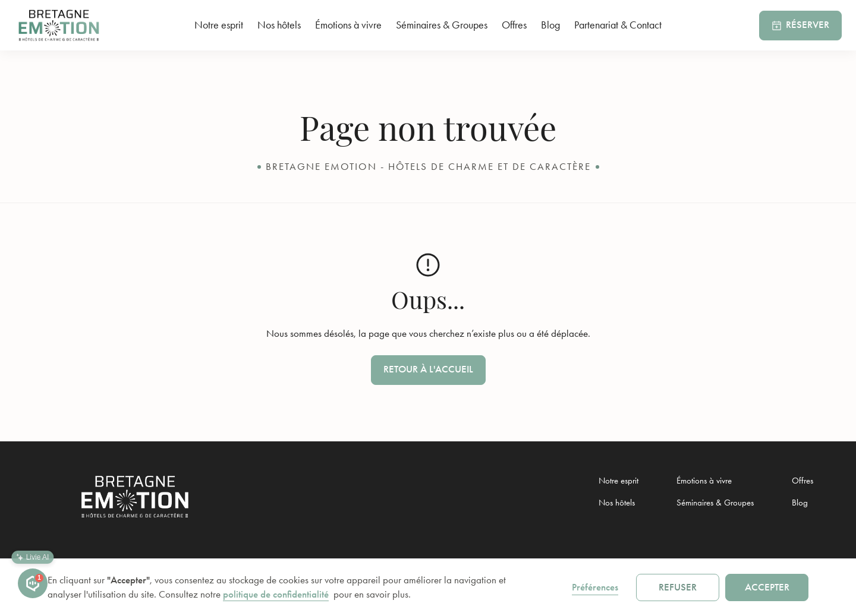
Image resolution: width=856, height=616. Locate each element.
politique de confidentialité (276, 594)
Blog (550, 25)
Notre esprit (219, 25)
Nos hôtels (279, 25)
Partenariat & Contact (618, 25)
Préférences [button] (595, 587)
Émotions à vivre (348, 25)
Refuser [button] (678, 587)
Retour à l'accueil (428, 369)
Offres (514, 25)
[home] (65, 25)
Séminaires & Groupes (442, 25)
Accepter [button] (767, 587)
